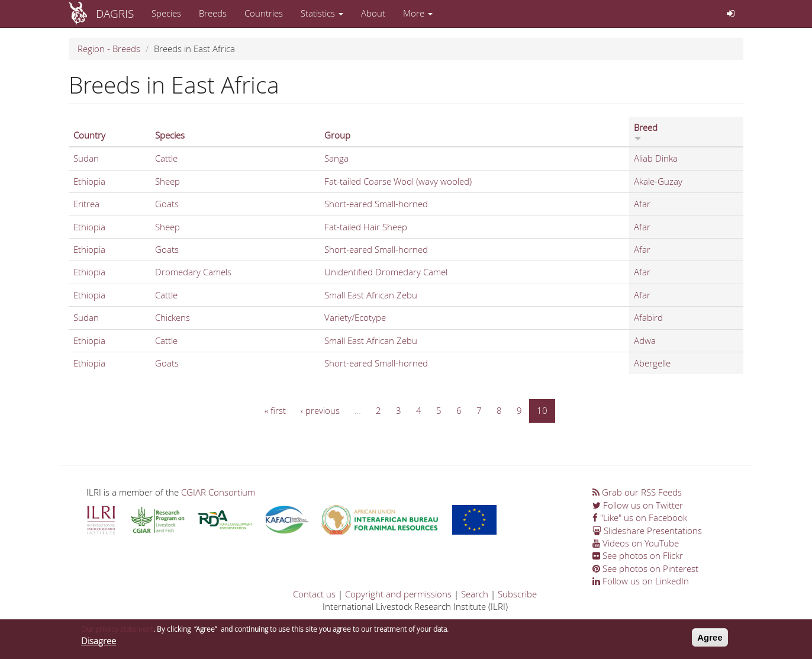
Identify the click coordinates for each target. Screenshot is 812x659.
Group (337, 135)
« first (275, 410)
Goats (167, 204)
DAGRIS (115, 13)
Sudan (86, 158)
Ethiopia (89, 181)
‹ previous (320, 410)
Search (475, 594)
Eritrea (86, 204)
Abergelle (652, 363)
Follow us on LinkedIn (641, 581)
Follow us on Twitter (638, 505)
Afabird (648, 317)
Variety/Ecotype (355, 317)
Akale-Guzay (658, 181)
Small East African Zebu (371, 295)
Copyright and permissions (398, 594)
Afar (642, 204)
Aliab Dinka (656, 158)
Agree (710, 641)
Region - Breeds (109, 49)
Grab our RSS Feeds (637, 492)
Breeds (213, 13)
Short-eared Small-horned (376, 204)
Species (166, 13)
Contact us (314, 594)
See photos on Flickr (638, 555)
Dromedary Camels (193, 272)
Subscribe (517, 594)
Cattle (166, 158)
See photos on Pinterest (645, 568)
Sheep (167, 181)
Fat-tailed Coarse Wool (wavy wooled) (398, 181)
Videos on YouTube (636, 543)
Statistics (322, 13)
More (418, 13)
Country (89, 135)
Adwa (645, 340)
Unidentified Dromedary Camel (386, 272)
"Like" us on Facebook (640, 517)
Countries (264, 13)
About (373, 13)
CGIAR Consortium (218, 492)
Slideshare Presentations (647, 531)
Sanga (336, 158)
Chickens (173, 317)
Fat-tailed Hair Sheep (366, 227)
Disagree (99, 645)
